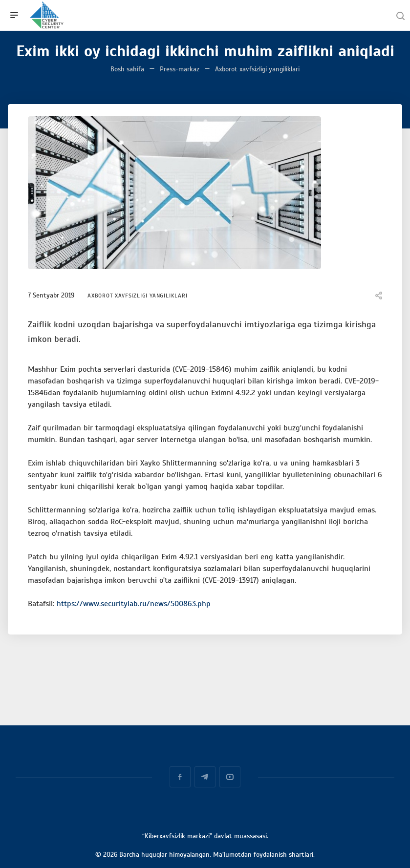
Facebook (180, 777)
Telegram (205, 777)
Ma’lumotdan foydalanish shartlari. (264, 855)
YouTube (230, 777)
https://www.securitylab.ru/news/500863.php (134, 604)
